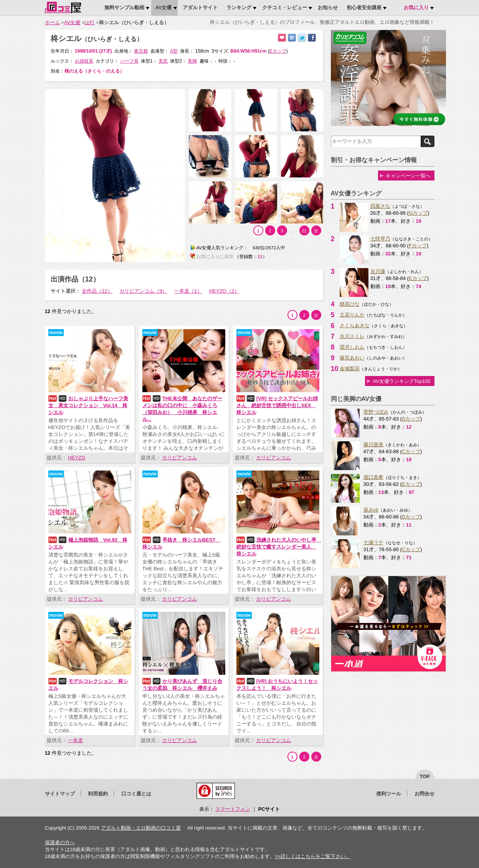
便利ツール (389, 794)
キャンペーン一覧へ (408, 176)
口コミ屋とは (136, 794)
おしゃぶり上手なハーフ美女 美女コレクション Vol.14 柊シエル (88, 405)
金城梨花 (350, 369)
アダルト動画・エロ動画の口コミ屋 (141, 828)
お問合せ (424, 794)
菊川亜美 (373, 445)
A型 (174, 51)
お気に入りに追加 (282, 38)
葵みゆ (371, 510)
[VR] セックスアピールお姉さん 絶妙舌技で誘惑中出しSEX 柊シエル (277, 405)
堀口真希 (373, 477)
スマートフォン (233, 809)
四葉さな (380, 206)
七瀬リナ (373, 542)
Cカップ (411, 451)
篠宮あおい (352, 358)
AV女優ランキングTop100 (401, 381)
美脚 (192, 61)
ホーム (52, 22)
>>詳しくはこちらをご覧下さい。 (313, 856)
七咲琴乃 (380, 239)
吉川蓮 (378, 271)
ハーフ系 (129, 61)
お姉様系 (84, 61)
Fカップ (418, 246)
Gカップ (418, 213)
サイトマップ (60, 794)
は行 (89, 22)
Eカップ (418, 278)
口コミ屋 (63, 7)
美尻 (163, 61)
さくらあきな (355, 325)
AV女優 (72, 22)
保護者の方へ (60, 842)
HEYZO (77, 458)
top (425, 776)
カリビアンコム (179, 458)
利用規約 (98, 794)
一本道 (75, 740)
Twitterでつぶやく (302, 38)
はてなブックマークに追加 (292, 38)
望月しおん (352, 347)
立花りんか (352, 315)
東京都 (141, 51)
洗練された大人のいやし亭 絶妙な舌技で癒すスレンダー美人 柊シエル (279, 547)
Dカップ (411, 419)
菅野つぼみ (376, 412)
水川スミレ (352, 336)
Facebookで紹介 (312, 38)
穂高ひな (350, 304)
